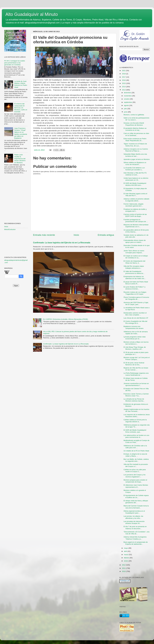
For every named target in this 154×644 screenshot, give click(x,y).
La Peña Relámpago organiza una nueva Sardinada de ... (136, 374)
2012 (124, 565)
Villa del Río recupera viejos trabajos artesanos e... (134, 267)
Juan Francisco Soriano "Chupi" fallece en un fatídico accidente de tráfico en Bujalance (21, 133)
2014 (124, 87)
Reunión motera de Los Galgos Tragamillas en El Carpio (135, 293)
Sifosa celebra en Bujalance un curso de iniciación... (135, 163)
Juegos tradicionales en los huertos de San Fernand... (136, 410)
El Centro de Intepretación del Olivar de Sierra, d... (134, 262)
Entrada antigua (106, 235)
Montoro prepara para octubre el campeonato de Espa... (135, 481)
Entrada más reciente (44, 235)
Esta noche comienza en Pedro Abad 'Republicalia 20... (135, 140)
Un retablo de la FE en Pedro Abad (136, 451)
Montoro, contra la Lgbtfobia (134, 115)
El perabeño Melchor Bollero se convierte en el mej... (135, 129)
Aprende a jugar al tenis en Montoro (137, 159)
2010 (124, 571)
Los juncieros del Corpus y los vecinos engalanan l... (135, 476)
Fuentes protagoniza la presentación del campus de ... (136, 221)
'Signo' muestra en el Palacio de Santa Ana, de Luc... (135, 145)
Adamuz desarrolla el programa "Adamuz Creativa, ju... (135, 538)
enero (126, 561)
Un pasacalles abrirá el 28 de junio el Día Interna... (136, 231)
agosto (127, 105)
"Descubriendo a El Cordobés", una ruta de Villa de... (136, 533)
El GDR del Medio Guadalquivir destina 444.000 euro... (135, 184)
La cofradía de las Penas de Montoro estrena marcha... (134, 400)
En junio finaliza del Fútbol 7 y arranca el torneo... (134, 288)
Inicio (76, 235)
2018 (124, 74)
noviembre (128, 96)
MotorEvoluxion (10, 229)
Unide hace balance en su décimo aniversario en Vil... (136, 179)
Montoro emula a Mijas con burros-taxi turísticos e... (136, 343)
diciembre (128, 93)
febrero (127, 558)
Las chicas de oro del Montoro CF (136, 318)
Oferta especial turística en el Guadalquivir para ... (134, 512)
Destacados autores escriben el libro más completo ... (135, 314)
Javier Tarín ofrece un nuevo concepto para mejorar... (134, 252)
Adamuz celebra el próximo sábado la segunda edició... (136, 200)
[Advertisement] (16, 188)
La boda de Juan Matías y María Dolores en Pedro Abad (21, 84)
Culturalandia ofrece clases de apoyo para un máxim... (135, 241)
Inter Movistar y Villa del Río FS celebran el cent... (135, 174)
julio (126, 109)
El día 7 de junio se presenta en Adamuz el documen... (135, 527)
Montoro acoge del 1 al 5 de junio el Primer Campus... (137, 358)
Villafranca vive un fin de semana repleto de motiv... (136, 333)
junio (126, 112)
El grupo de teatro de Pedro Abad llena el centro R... (136, 283)
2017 (124, 77)
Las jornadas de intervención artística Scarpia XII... (134, 522)
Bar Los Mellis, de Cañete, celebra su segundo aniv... (136, 460)
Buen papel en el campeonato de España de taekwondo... (136, 543)
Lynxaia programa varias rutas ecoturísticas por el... (135, 338)
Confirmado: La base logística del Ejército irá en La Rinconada (62, 243)
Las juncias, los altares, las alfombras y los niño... (133, 517)
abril (126, 551)
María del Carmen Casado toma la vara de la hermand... (136, 507)
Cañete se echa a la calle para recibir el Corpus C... (135, 471)
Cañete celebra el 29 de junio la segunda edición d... (135, 421)
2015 (124, 83)
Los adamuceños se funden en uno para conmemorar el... (136, 436)
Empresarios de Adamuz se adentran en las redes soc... (135, 277)
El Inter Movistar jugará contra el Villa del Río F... (135, 195)
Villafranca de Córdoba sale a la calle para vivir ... (135, 447)
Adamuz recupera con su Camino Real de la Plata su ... (136, 150)
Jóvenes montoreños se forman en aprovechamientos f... (136, 384)
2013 (124, 90)
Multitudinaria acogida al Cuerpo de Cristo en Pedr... (136, 441)
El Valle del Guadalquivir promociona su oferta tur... (134, 272)
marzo (126, 555)
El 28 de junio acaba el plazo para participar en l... (136, 353)
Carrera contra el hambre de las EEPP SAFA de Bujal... (135, 215)
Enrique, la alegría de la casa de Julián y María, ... (135, 455)
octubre (127, 99)
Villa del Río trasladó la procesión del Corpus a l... (136, 465)
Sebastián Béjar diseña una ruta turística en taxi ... (135, 155)
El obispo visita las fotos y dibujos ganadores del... (136, 502)
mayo (126, 548)
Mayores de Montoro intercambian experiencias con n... (136, 226)
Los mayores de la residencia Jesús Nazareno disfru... (137, 416)
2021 (124, 71)
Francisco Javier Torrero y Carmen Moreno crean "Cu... (136, 395)
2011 (124, 568)
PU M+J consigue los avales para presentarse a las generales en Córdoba (15, 63)
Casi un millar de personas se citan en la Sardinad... (136, 134)
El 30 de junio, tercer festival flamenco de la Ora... (134, 364)
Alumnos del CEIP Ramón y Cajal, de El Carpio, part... (136, 303)
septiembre (128, 102)
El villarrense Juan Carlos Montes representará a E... (136, 486)
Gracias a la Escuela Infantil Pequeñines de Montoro (134, 124)
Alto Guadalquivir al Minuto (32, 14)
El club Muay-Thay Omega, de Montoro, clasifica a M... (135, 348)
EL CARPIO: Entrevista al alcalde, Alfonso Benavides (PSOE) (66, 319)
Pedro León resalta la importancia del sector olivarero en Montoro (20, 159)
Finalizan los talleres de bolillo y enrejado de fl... (135, 210)
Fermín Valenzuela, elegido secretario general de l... (134, 205)
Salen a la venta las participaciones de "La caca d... (136, 119)
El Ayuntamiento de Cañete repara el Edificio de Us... (136, 496)
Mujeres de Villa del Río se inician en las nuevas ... (136, 369)
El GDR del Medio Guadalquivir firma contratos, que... (135, 431)
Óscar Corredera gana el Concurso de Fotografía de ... (136, 298)
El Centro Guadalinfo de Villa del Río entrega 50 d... (135, 322)
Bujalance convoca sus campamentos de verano (134, 327)
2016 (124, 80)
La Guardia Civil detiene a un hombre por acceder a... (134, 169)
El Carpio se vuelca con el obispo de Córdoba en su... (136, 257)
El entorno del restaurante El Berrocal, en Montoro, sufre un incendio (21, 108)
